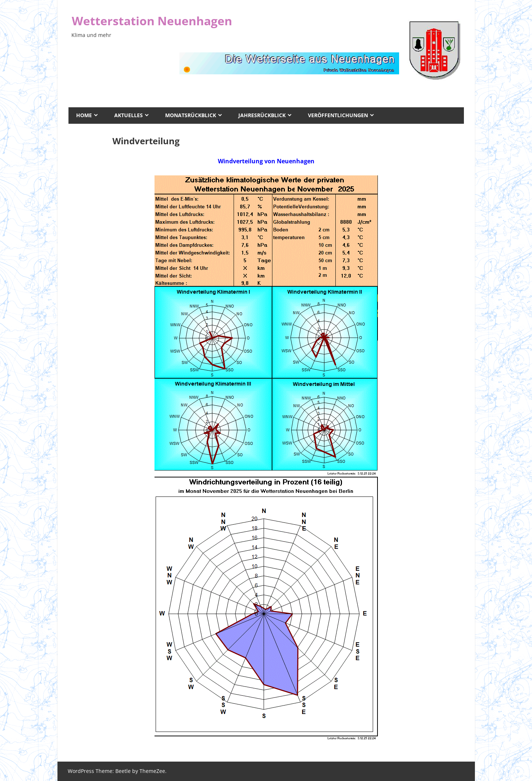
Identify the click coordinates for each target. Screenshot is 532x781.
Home (84, 115)
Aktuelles (129, 115)
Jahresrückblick (262, 115)
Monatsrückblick (191, 115)
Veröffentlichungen (338, 115)
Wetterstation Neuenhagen (152, 21)
